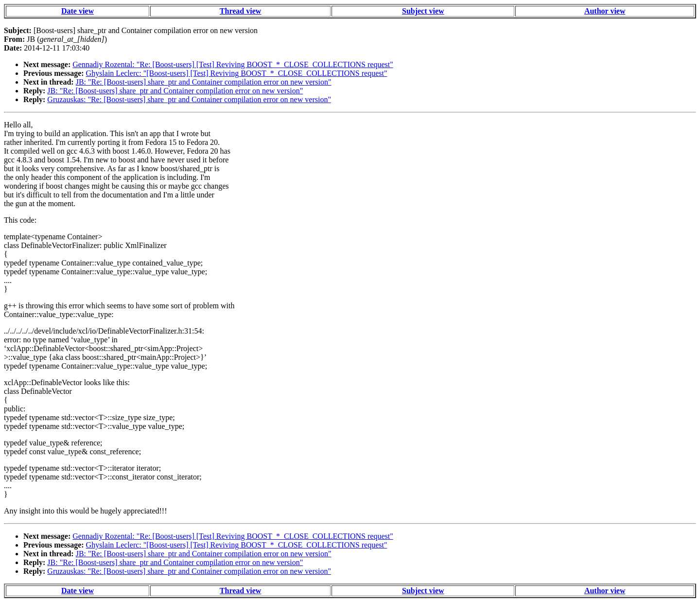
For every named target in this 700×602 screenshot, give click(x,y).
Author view (605, 11)
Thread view (240, 11)
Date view (78, 11)
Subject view (423, 11)
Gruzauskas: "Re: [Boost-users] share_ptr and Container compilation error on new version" (189, 99)
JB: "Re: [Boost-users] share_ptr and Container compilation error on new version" (204, 82)
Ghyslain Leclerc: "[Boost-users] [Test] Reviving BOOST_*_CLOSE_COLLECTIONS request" (237, 73)
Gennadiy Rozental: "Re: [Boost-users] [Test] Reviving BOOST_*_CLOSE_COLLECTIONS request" (233, 64)
